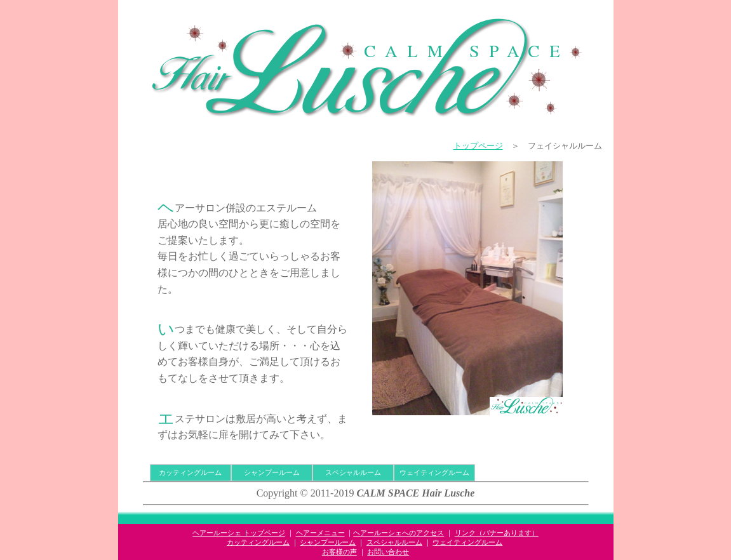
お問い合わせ (388, 552)
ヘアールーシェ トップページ (239, 533)
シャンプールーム (272, 472)
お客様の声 (339, 552)
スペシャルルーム (353, 472)
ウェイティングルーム (434, 472)
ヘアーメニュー (320, 533)
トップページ (478, 146)
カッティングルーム (190, 472)
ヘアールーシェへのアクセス (399, 533)
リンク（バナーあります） (497, 533)
